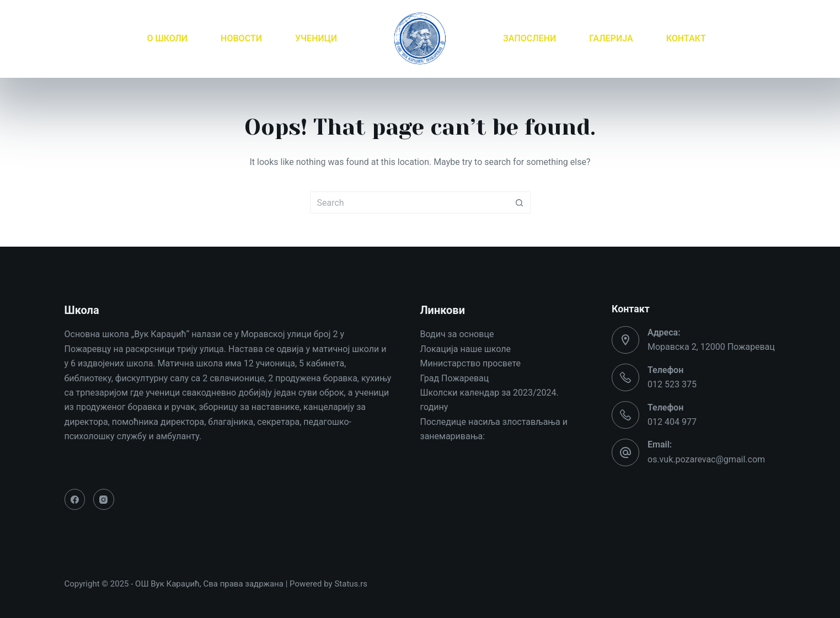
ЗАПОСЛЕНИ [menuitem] (529, 38)
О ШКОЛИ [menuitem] (167, 38)
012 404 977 (672, 422)
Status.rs (351, 584)
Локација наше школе (466, 349)
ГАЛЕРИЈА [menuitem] (611, 38)
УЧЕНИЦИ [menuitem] (316, 38)
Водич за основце (457, 334)
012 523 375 (672, 384)
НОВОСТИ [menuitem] (241, 38)
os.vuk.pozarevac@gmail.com (706, 459)
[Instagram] (104, 499)
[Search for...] (409, 203)
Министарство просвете (470, 363)
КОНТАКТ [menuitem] (686, 38)
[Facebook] (75, 499)
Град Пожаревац (455, 378)
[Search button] (520, 203)
